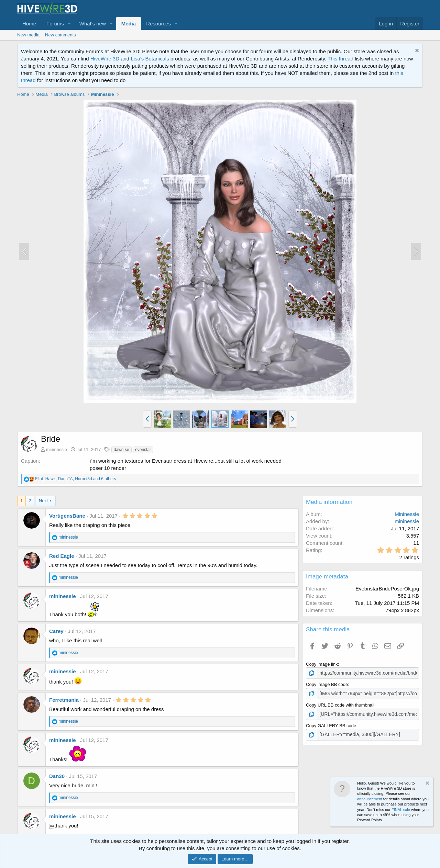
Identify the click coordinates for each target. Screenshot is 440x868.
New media (28, 35)
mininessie (57, 449)
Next (43, 501)
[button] (69, 24)
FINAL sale (401, 810)
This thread (340, 59)
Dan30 (57, 776)
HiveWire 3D (105, 59)
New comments (60, 35)
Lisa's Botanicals (150, 59)
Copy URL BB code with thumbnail (340, 704)
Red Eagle (62, 556)
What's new (93, 24)
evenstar (143, 450)
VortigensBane (67, 516)
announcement (370, 799)
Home (29, 24)
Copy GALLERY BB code (331, 724)
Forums (55, 24)
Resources (158, 24)
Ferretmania (64, 700)
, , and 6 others (75, 479)
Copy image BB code (327, 684)
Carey (56, 631)
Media (129, 24)
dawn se (122, 450)
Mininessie (407, 514)
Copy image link (322, 664)
